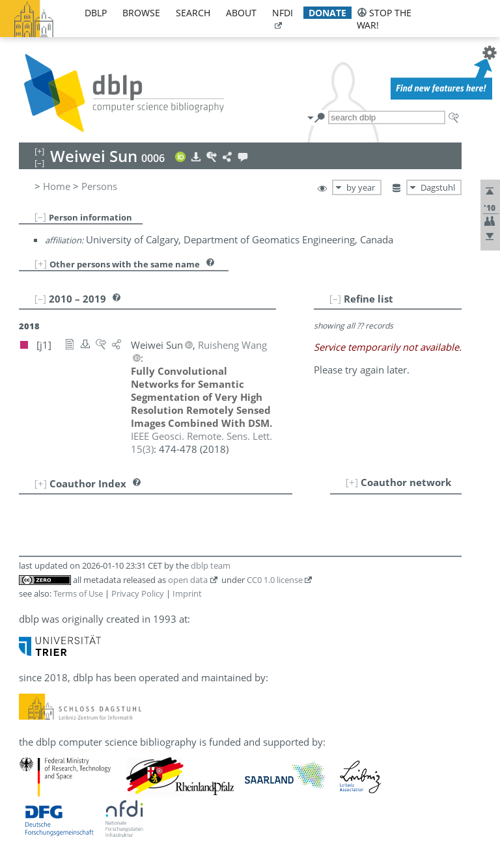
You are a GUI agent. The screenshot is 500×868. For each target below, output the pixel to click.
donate (327, 13)
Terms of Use (78, 593)
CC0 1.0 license (275, 580)
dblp (96, 13)
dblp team (211, 565)
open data (188, 580)
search (193, 13)
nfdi (283, 13)
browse (141, 13)
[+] (41, 264)
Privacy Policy (138, 593)
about (241, 13)
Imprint (187, 593)
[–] (40, 217)
